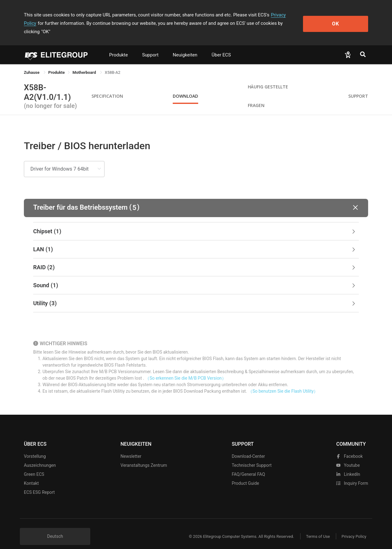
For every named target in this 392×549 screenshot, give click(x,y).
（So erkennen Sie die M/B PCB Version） (186, 370)
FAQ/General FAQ (248, 466)
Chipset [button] (195, 223)
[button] (196, 200)
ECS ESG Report (39, 484)
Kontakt (31, 475)
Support (150, 47)
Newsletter (131, 448)
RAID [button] (195, 259)
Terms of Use (317, 528)
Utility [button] (195, 295)
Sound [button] (195, 277)
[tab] (196, 223)
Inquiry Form (352, 475)
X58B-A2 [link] (113, 64)
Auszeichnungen (40, 457)
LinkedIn (348, 466)
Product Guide (245, 475)
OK (343, 19)
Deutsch (55, 528)
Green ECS (34, 466)
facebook (349, 448)
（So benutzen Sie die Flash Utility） (283, 383)
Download (185, 88)
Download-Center (248, 448)
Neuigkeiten (185, 47)
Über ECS (221, 47)
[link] (57, 64)
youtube (348, 457)
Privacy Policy (285, 15)
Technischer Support (252, 457)
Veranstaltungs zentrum (144, 457)
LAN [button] (195, 241)
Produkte (118, 47)
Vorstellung (35, 448)
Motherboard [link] (85, 64)
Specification (107, 88)
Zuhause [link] (32, 64)
